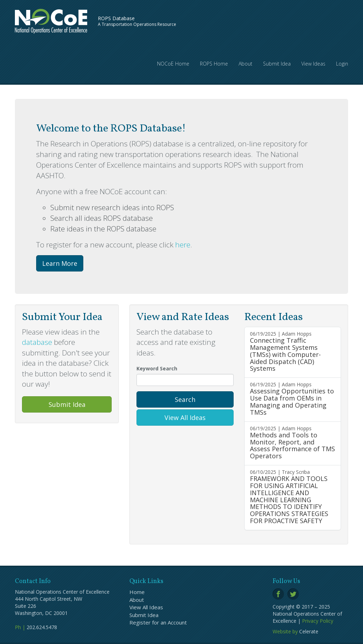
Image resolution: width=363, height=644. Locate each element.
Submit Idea (277, 64)
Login (342, 64)
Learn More (60, 263)
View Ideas (313, 64)
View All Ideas (185, 418)
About (245, 64)
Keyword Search (157, 368)
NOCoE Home (173, 64)
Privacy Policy (318, 621)
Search (185, 399)
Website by (285, 631)
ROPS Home (214, 64)
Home (137, 592)
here (183, 245)
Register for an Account (158, 622)
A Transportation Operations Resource (137, 21)
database (37, 342)
